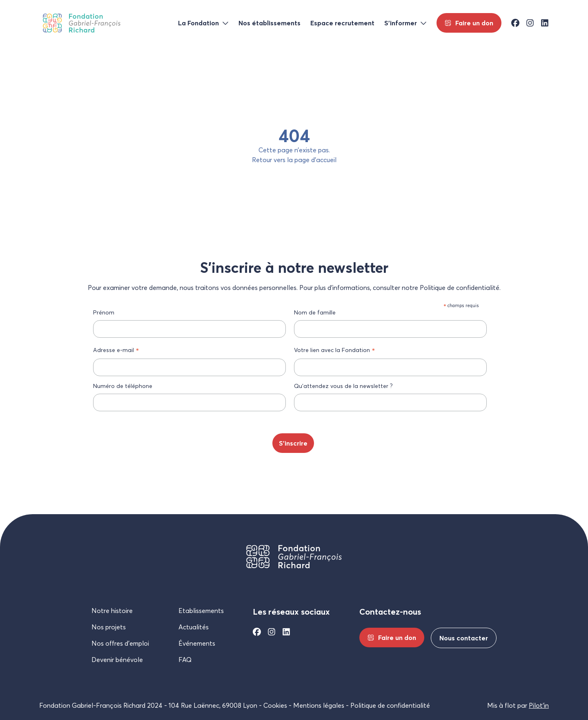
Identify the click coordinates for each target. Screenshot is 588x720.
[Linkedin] (286, 632)
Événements (197, 643)
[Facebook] (257, 632)
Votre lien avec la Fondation (335, 350)
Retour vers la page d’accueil (294, 160)
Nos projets (109, 627)
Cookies (275, 705)
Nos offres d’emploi (120, 643)
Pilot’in (539, 705)
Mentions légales (319, 705)
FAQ (185, 660)
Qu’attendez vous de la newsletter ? (343, 386)
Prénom (104, 312)
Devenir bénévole (117, 660)
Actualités (194, 627)
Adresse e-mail (116, 350)
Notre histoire (112, 611)
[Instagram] (272, 632)
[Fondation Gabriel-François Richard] (82, 23)
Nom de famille (315, 312)
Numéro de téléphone (123, 386)
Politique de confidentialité (390, 705)
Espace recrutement (342, 23)
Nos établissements (269, 23)
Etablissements (201, 611)
